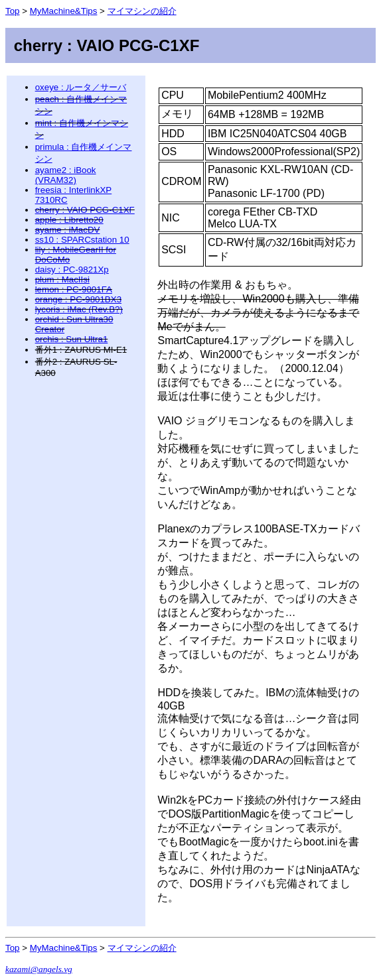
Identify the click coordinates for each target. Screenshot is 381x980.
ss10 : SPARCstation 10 (82, 240)
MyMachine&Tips (64, 11)
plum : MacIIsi (62, 279)
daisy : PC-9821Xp (72, 270)
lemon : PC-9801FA (74, 289)
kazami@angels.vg (39, 969)
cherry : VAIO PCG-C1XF (85, 210)
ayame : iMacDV (68, 230)
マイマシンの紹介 (142, 11)
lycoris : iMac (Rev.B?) (79, 309)
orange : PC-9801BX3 (78, 299)
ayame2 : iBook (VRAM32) (66, 175)
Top (13, 11)
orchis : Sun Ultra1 (72, 339)
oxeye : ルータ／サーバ (81, 87)
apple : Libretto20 (69, 220)
